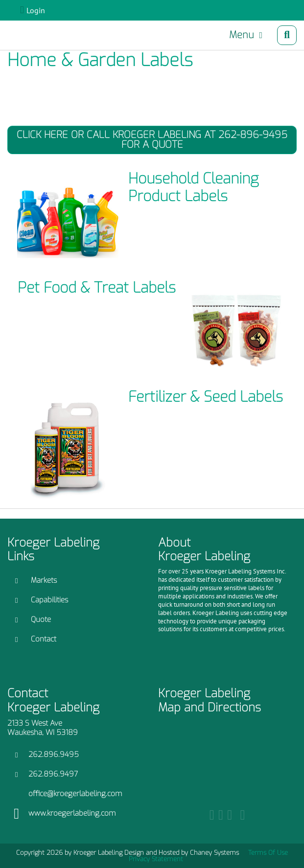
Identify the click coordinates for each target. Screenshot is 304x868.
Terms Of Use (268, 853)
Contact (44, 639)
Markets (44, 580)
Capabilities (49, 600)
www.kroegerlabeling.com (72, 813)
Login (36, 10)
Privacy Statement (156, 859)
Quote (41, 619)
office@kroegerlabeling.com (75, 794)
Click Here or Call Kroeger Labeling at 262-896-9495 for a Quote (152, 140)
